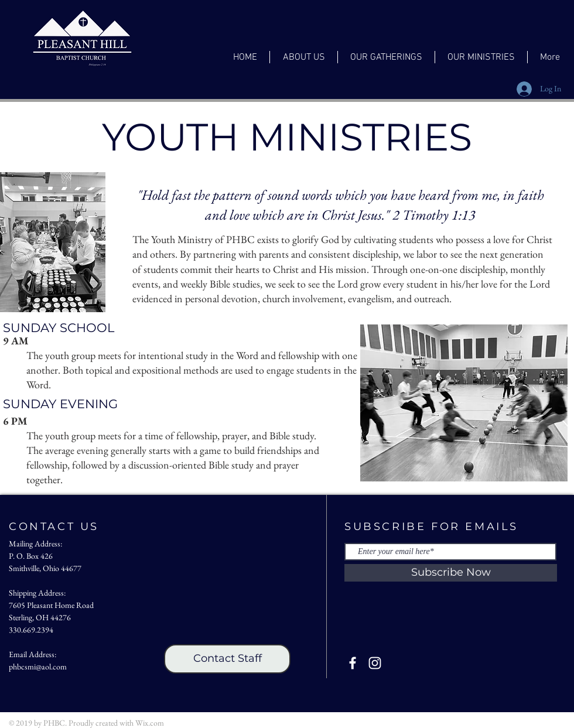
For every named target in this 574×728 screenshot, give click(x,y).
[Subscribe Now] (451, 573)
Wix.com (150, 723)
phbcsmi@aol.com (38, 667)
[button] (304, 57)
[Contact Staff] (227, 659)
